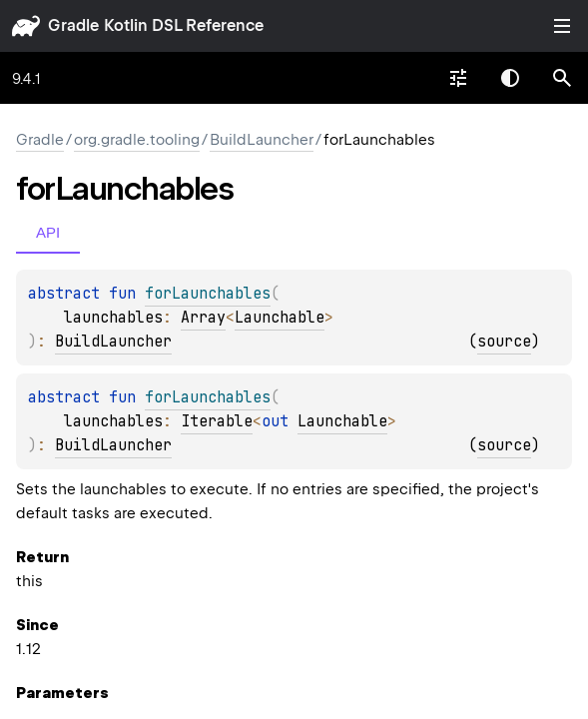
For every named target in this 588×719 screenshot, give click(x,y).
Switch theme (510, 78)
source (504, 342)
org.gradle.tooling (137, 140)
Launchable (280, 318)
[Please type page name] (562, 78)
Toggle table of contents (562, 26)
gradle (73, 25)
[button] (562, 78)
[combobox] (458, 78)
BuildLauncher (262, 140)
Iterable (217, 421)
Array (203, 318)
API (48, 232)
